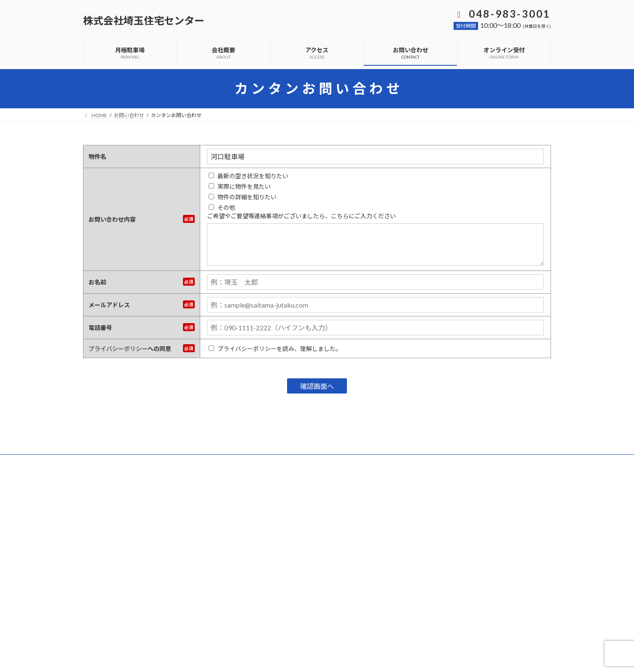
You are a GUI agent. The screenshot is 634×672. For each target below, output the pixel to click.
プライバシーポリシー (118, 349)
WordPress (271, 657)
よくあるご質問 (140, 462)
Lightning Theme (315, 657)
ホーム (99, 462)
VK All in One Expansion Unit (371, 657)
